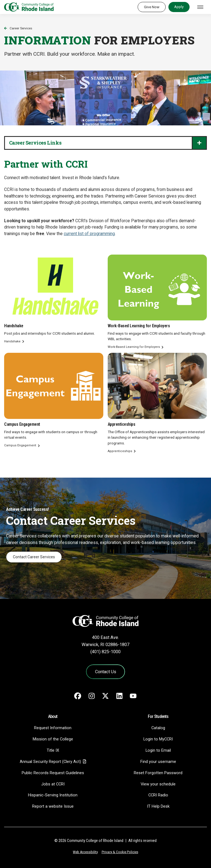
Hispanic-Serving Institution (53, 795)
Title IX (53, 750)
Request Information (53, 728)
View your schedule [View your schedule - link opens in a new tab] (158, 784)
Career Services (21, 28)
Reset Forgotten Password (158, 773)
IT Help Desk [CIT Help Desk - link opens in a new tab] (158, 806)
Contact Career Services (34, 557)
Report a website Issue (53, 806)
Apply (179, 7)
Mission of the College (53, 739)
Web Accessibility (85, 852)
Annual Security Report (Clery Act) (50, 762)
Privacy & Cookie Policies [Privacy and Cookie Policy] (120, 852)
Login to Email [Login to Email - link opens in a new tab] (158, 750)
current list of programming (89, 234)
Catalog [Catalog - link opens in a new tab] (158, 728)
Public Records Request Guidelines (53, 773)
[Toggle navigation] (200, 7)
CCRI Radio (158, 795)
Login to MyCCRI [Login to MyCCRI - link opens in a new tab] (158, 739)
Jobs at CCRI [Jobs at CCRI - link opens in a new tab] (53, 784)
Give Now (152, 7)
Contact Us (106, 672)
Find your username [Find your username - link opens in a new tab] (158, 762)
